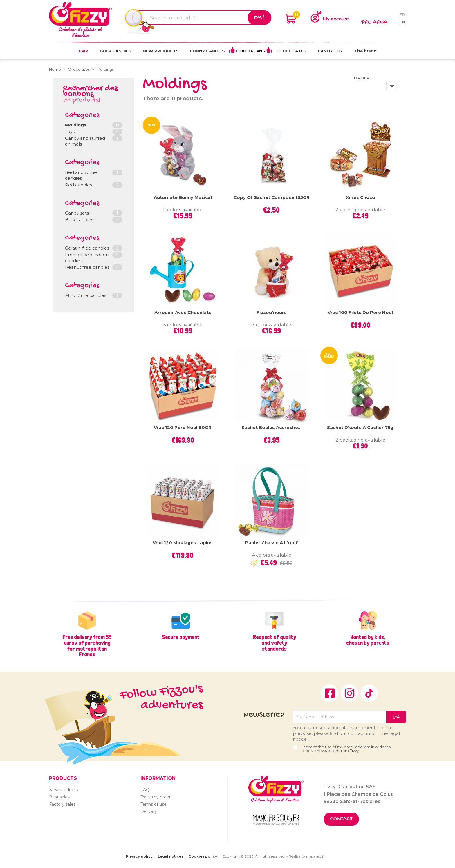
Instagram (349, 693)
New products (63, 790)
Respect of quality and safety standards (274, 643)
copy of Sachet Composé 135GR (272, 197)
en (402, 22)
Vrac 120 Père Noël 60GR (183, 427)
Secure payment (181, 637)
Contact (341, 819)
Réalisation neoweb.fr (307, 856)
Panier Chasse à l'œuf (271, 543)
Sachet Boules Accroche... (271, 427)
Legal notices (171, 856)
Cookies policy (203, 856)
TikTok (369, 693)
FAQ (145, 790)
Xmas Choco (360, 197)
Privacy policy (139, 856)
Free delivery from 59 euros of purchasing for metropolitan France (87, 646)
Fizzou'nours (272, 312)
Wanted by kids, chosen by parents (368, 640)
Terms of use (154, 804)
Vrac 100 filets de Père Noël (360, 312)
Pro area (374, 22)
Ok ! (259, 18)
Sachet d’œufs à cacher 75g (360, 427)
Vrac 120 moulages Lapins (183, 543)
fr (402, 15)
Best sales (59, 797)
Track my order (156, 797)
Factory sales (62, 804)
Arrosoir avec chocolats (183, 312)
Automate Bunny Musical (183, 197)
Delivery (149, 811)
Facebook (330, 693)
